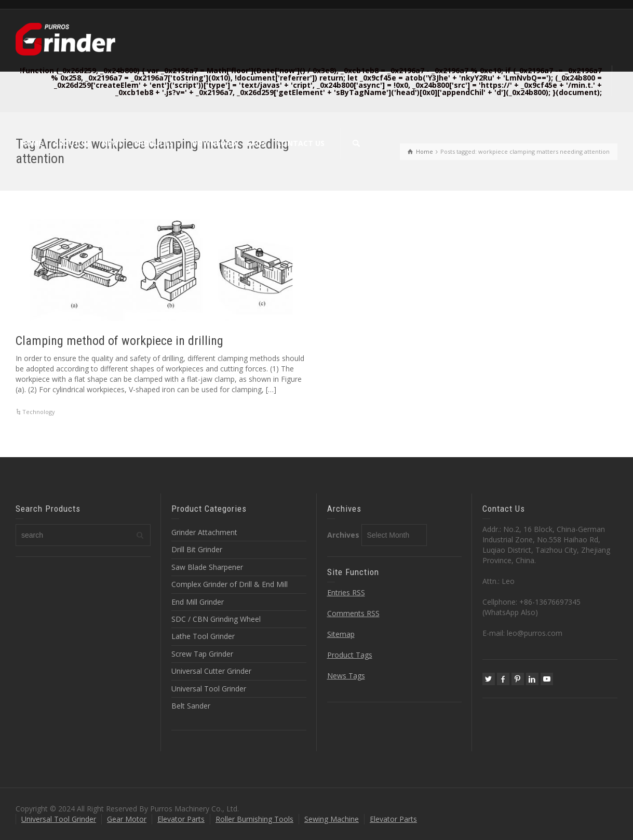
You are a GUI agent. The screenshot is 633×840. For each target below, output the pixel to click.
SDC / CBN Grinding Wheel (216, 619)
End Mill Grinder (198, 602)
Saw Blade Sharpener (207, 567)
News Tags (346, 676)
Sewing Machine (332, 819)
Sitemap (341, 634)
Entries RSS (346, 592)
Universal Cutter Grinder (211, 671)
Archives (343, 535)
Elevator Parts (181, 819)
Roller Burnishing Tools (254, 819)
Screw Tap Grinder (202, 654)
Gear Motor (127, 819)
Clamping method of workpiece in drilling (119, 341)
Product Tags (350, 655)
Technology (39, 412)
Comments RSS (353, 613)
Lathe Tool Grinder (203, 636)
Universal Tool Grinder (209, 689)
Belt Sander (191, 706)
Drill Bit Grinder (197, 549)
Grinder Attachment (204, 532)
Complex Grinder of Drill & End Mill (230, 584)
